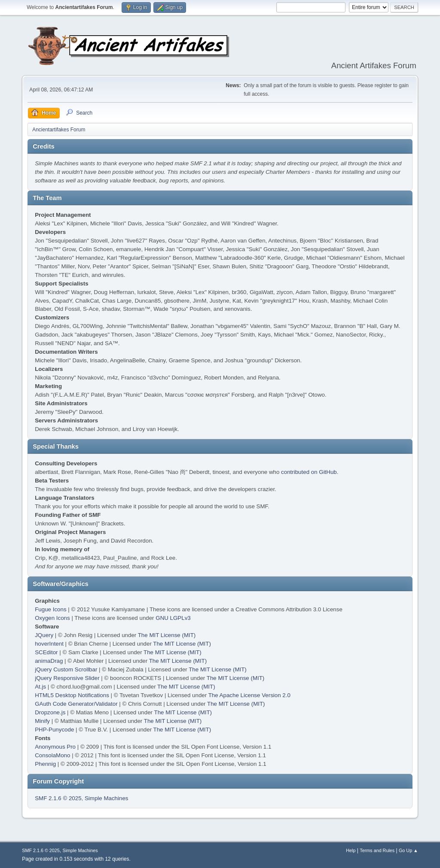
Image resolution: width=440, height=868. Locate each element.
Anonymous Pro (55, 747)
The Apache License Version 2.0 (249, 695)
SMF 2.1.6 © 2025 (58, 798)
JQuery (44, 635)
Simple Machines (106, 798)
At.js (40, 687)
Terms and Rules (377, 850)
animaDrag (49, 661)
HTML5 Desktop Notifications (72, 695)
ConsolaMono (52, 755)
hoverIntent (49, 644)
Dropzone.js (50, 712)
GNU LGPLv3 (173, 618)
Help (351, 850)
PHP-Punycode (54, 730)
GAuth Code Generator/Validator (76, 704)
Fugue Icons (50, 609)
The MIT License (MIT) (167, 635)
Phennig (45, 764)
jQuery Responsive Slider (67, 678)
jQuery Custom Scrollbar (66, 669)
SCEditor (46, 652)
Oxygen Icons (52, 618)
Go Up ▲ (408, 850)
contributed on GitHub (309, 472)
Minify (42, 721)
